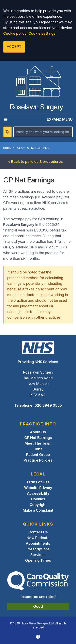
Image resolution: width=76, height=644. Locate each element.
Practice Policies (38, 460)
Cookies (38, 499)
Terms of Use (38, 482)
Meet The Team (38, 443)
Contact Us (38, 532)
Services (38, 555)
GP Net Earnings (38, 438)
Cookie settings (42, 33)
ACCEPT (14, 47)
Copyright (38, 505)
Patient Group (38, 455)
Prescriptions (38, 549)
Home (7, 148)
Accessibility (38, 493)
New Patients (38, 538)
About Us (38, 432)
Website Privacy (38, 488)
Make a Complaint (38, 510)
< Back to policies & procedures (35, 162)
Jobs (38, 449)
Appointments (38, 543)
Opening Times (38, 560)
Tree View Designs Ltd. (38, 623)
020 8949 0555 (48, 405)
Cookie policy (15, 33)
